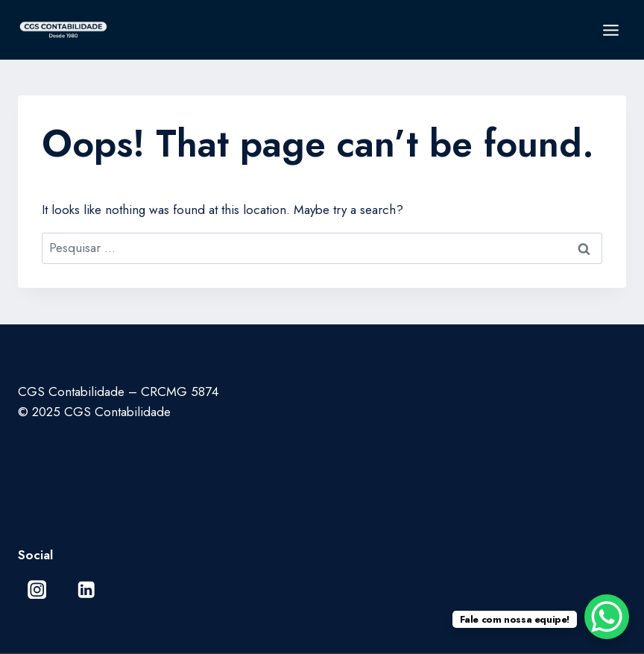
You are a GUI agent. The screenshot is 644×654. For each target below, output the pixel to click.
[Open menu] (610, 30)
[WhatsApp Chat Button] (607, 617)
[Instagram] (37, 589)
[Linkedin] (86, 589)
